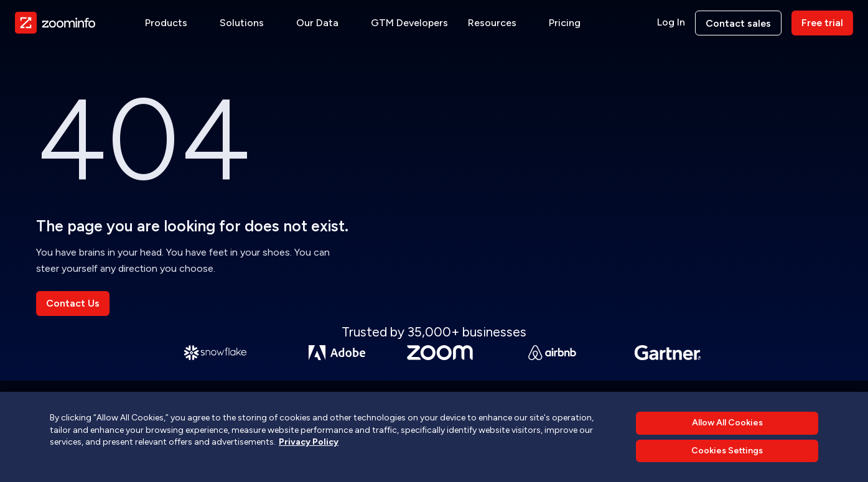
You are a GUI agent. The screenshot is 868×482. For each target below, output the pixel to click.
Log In (671, 22)
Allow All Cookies (727, 423)
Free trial (822, 23)
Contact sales (738, 23)
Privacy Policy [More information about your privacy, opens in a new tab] (309, 442)
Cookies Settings (727, 451)
